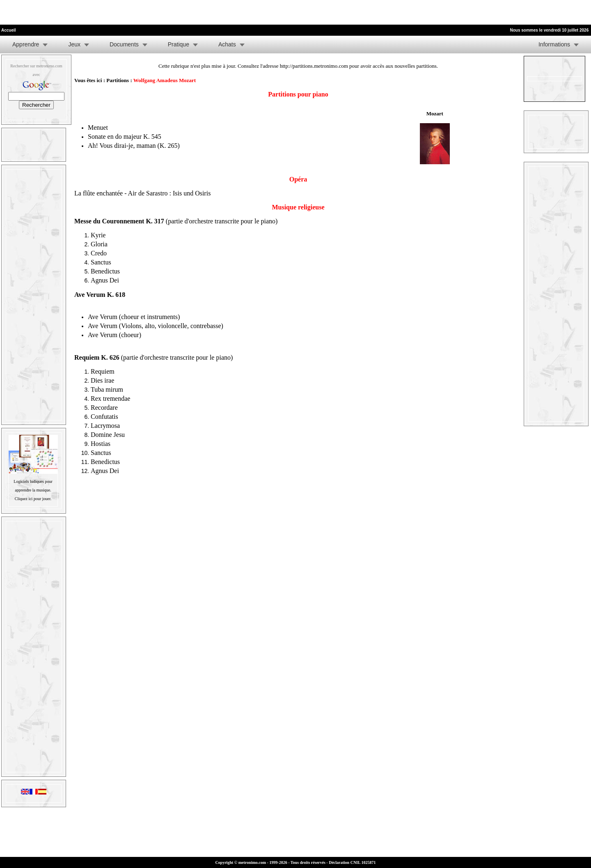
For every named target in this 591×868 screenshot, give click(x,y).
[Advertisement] (96, 12)
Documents (124, 44)
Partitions (118, 80)
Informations (554, 44)
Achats (227, 44)
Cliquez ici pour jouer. (33, 499)
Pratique (179, 44)
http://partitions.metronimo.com (314, 66)
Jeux (74, 44)
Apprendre (26, 44)
